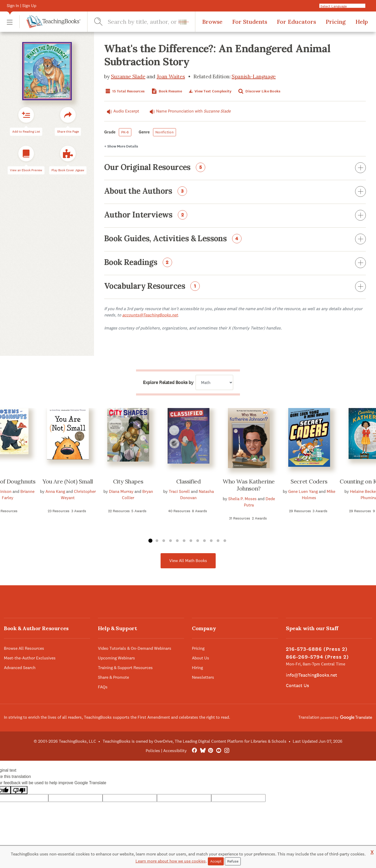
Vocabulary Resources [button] (235, 287)
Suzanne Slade (128, 76)
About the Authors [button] (235, 192)
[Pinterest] (211, 751)
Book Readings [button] (235, 263)
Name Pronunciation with (189, 111)
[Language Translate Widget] (344, 6)
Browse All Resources (24, 648)
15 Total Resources (124, 91)
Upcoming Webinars (116, 658)
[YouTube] (219, 751)
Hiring (197, 668)
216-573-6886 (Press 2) (317, 649)
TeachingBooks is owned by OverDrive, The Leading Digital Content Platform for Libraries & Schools (195, 741)
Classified (189, 481)
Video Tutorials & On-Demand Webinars (135, 648)
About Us (201, 658)
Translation (335, 717)
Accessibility (175, 751)
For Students (250, 22)
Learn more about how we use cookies (171, 861)
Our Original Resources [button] (235, 168)
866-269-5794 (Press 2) (317, 657)
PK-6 (125, 132)
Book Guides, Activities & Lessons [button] (235, 239)
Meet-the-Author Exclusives (30, 658)
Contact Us (297, 685)
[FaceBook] (194, 751)
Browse (212, 22)
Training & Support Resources (125, 668)
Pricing (336, 22)
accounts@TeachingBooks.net (150, 315)
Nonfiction (164, 132)
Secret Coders (309, 481)
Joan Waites (171, 76)
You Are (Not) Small (68, 481)
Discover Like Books (259, 91)
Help (362, 22)
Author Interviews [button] (235, 216)
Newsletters (203, 677)
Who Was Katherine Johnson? (249, 485)
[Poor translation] (19, 790)
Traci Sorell (179, 491)
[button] (10, 22)
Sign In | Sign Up (22, 6)
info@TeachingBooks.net (312, 675)
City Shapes (128, 481)
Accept (216, 861)
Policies (153, 751)
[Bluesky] (202, 751)
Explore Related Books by (168, 382)
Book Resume (166, 91)
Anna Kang (55, 491)
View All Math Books (188, 561)
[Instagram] (227, 751)
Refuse (233, 861)
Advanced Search (20, 668)
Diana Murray (121, 491)
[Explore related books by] (214, 382)
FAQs (103, 687)
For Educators (296, 22)
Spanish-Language (254, 76)
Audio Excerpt (122, 111)
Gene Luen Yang (303, 491)
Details (121, 146)
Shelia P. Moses (242, 499)
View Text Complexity (210, 91)
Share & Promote (113, 677)
